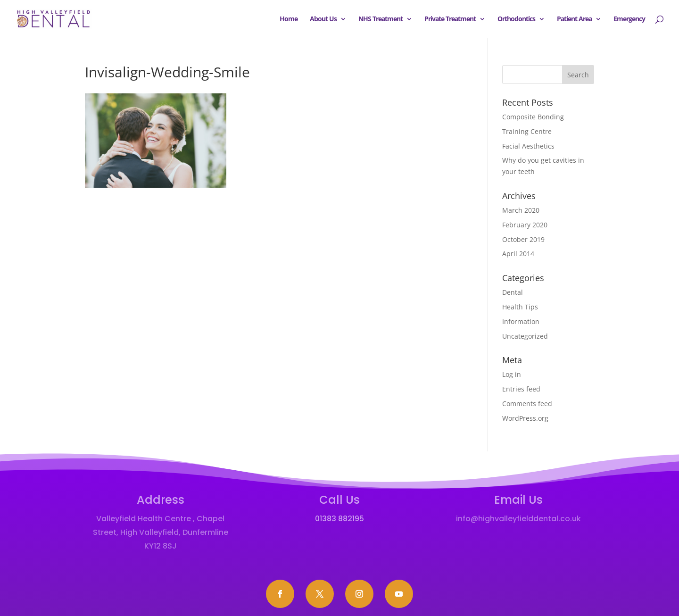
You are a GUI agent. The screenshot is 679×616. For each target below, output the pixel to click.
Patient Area (574, 19)
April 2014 (518, 254)
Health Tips (520, 307)
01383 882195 (339, 519)
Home (289, 19)
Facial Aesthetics (528, 146)
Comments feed (527, 404)
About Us (323, 19)
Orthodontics (516, 19)
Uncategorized (525, 336)
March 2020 (521, 210)
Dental (513, 292)
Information (521, 321)
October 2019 (523, 239)
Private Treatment (450, 19)
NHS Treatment (381, 19)
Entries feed (521, 389)
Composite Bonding (533, 117)
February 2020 (525, 225)
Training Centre (527, 131)
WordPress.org (525, 418)
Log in (512, 374)
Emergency (629, 19)
